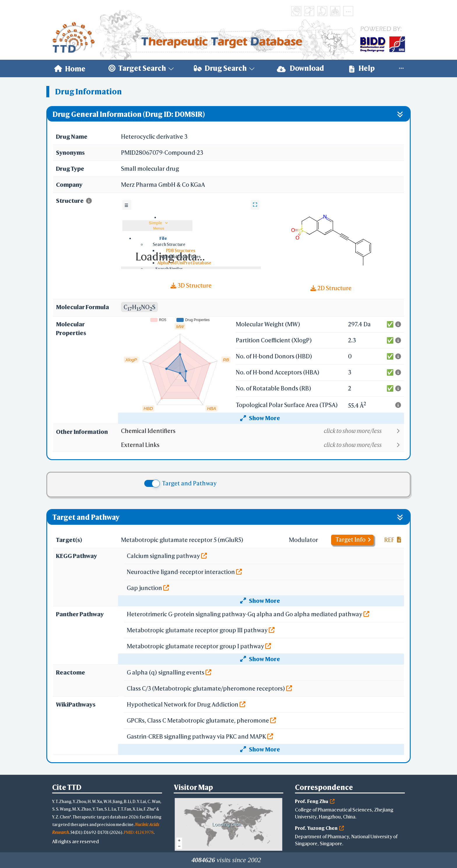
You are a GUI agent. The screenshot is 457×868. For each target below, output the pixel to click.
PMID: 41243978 (139, 832)
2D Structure (331, 288)
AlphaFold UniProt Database (184, 263)
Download (300, 68)
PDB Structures (181, 250)
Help (362, 68)
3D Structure (191, 285)
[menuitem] (70, 68)
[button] (262, 431)
